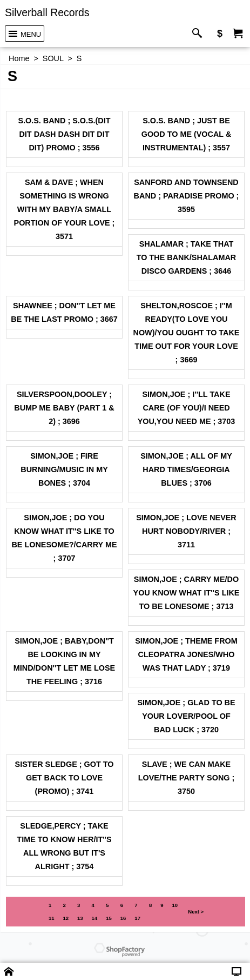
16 (123, 918)
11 (52, 918)
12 (66, 918)
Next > (196, 912)
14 (95, 918)
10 (175, 905)
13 (80, 918)
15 (109, 918)
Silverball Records (47, 12)
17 (137, 918)
